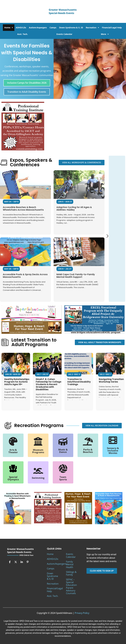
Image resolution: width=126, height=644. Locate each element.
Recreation (92, 28)
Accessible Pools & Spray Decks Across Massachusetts (25, 276)
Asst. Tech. (23, 34)
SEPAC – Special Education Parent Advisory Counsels (71, 586)
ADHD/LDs (21, 28)
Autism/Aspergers (38, 28)
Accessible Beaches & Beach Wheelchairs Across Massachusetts (23, 208)
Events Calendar (64, 34)
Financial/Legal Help (112, 28)
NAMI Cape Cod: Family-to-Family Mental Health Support (76, 276)
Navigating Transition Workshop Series (111, 380)
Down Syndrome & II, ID (71, 28)
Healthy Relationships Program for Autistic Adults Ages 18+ (17, 382)
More (105, 34)
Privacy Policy (82, 613)
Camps (53, 28)
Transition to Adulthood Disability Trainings (79, 382)
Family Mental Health (70, 564)
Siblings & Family (71, 573)
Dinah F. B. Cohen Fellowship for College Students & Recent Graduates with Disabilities (49, 384)
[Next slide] (107, 236)
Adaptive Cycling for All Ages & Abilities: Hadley (74, 208)
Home (9, 28)
